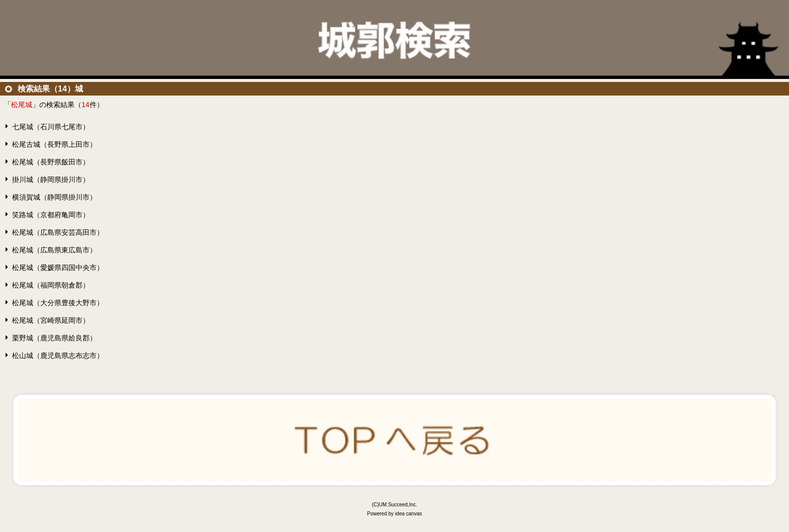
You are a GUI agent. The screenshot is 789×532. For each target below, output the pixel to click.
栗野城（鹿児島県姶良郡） (54, 338)
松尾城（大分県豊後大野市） (58, 303)
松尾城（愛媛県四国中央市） (58, 268)
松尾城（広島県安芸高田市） (58, 232)
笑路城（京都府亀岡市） (51, 215)
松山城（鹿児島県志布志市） (58, 356)
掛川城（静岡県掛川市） (51, 180)
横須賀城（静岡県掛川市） (54, 197)
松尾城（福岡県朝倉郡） (51, 285)
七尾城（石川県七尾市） (51, 127)
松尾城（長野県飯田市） (51, 162)
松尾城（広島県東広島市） (54, 250)
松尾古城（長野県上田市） (54, 144)
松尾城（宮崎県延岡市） (51, 320)
